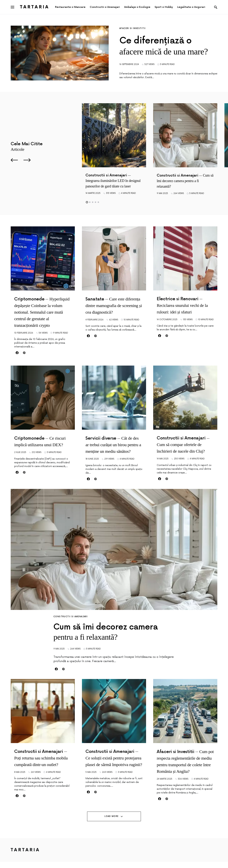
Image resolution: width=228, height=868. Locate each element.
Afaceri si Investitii (132, 28)
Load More (112, 823)
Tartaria (35, 7)
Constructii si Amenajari (71, 617)
